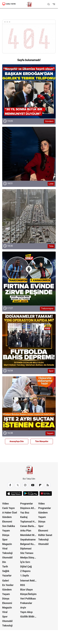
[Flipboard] (40, 485)
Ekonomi (7, 522)
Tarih (5, 567)
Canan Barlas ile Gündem (29, 526)
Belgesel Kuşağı (29, 544)
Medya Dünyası (29, 558)
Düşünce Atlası (29, 508)
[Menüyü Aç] (54, 4)
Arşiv (23, 608)
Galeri (6, 581)
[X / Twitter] (18, 485)
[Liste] (29, 154)
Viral (5, 549)
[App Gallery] (46, 494)
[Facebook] (10, 485)
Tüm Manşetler (42, 441)
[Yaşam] (29, 403)
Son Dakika (9, 526)
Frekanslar (26, 603)
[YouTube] (33, 485)
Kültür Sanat (45, 535)
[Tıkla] (29, 216)
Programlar (27, 504)
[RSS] (48, 485)
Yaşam (6, 531)
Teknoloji (7, 553)
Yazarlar (7, 575)
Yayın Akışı (26, 612)
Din (4, 562)
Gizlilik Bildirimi (29, 617)
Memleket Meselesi (29, 535)
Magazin (7, 544)
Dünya (6, 535)
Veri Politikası (28, 599)
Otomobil (7, 558)
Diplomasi (26, 549)
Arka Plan (26, 531)
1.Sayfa (24, 575)
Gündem (7, 517)
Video (5, 504)
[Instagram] (25, 485)
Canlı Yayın (8, 508)
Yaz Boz (25, 513)
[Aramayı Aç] (49, 4)
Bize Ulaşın (26, 590)
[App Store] (14, 494)
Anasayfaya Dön (17, 441)
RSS (23, 585)
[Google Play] (31, 494)
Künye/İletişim (28, 594)
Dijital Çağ (26, 567)
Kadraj (24, 517)
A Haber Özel (10, 513)
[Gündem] (29, 91)
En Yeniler (8, 585)
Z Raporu (25, 571)
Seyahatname (28, 540)
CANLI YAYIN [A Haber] (9, 4)
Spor (5, 540)
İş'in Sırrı (25, 562)
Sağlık (6, 571)
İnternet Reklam (29, 581)
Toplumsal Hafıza (29, 522)
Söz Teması (27, 553)
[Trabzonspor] (29, 279)
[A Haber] (29, 4)
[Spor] (29, 341)
